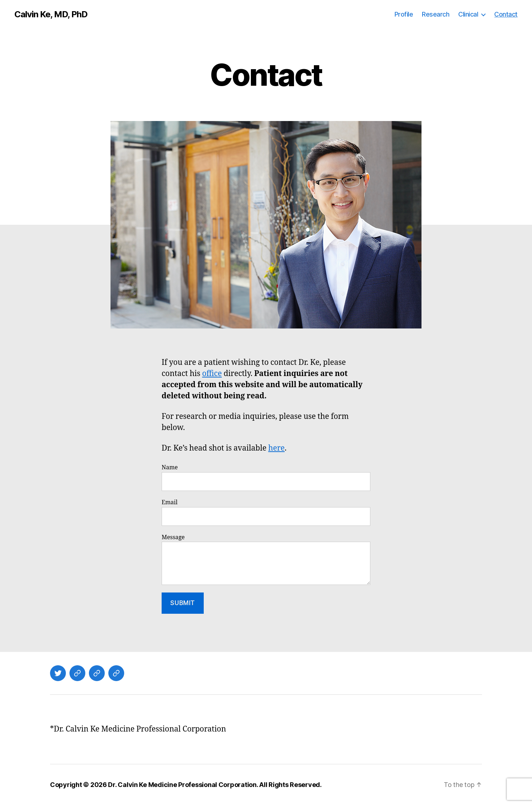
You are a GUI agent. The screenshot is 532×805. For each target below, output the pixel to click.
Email (266, 512)
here (276, 448)
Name (266, 477)
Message (266, 560)
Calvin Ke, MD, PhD (51, 14)
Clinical (468, 14)
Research (436, 14)
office (212, 374)
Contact (506, 14)
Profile (404, 14)
